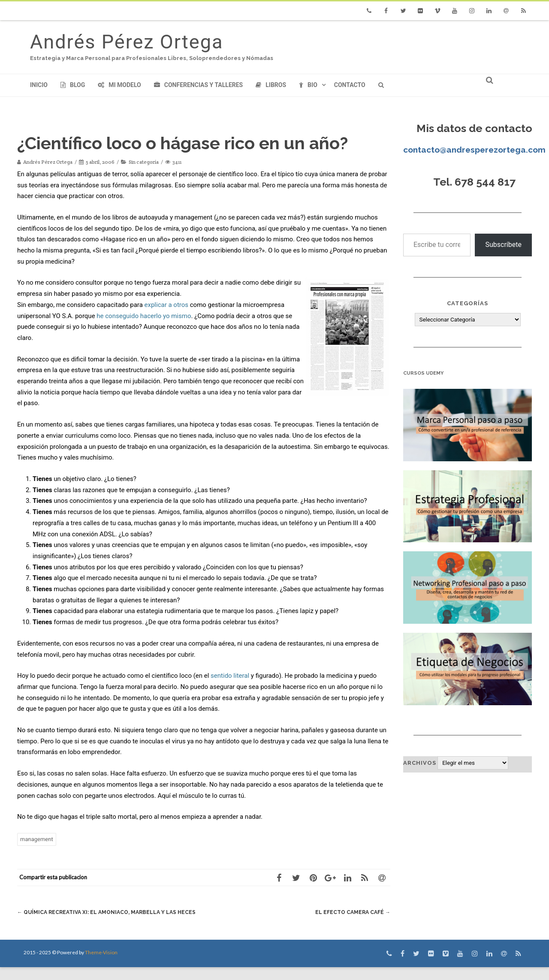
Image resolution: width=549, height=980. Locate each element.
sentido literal (230, 676)
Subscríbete (503, 245)
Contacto (350, 85)
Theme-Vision (101, 965)
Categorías (468, 303)
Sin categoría (144, 162)
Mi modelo (119, 85)
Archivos (420, 763)
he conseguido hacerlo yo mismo (144, 316)
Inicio (39, 85)
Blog (73, 85)
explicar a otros (167, 305)
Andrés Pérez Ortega (127, 42)
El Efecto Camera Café (351, 912)
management (37, 839)
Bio (308, 85)
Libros (271, 85)
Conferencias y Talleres (198, 85)
